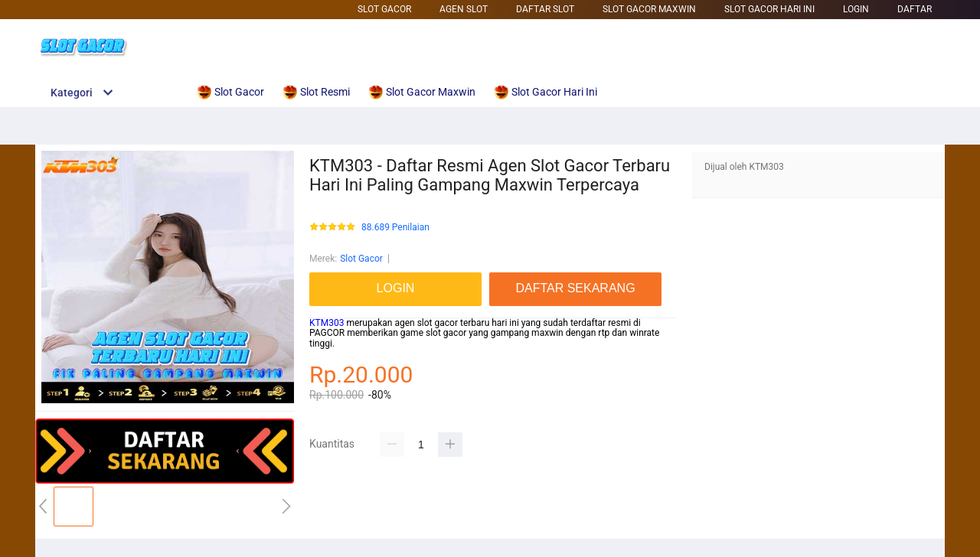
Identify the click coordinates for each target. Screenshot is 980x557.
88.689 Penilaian (395, 228)
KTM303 (327, 323)
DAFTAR (915, 9)
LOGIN (856, 9)
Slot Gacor (384, 9)
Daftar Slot (545, 9)
